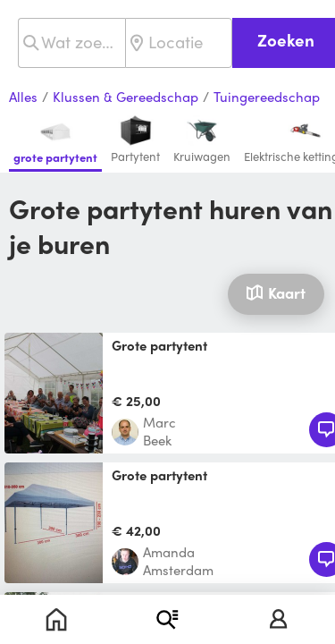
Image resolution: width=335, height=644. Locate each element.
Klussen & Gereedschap (126, 97)
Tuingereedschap (267, 97)
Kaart (276, 292)
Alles (23, 97)
